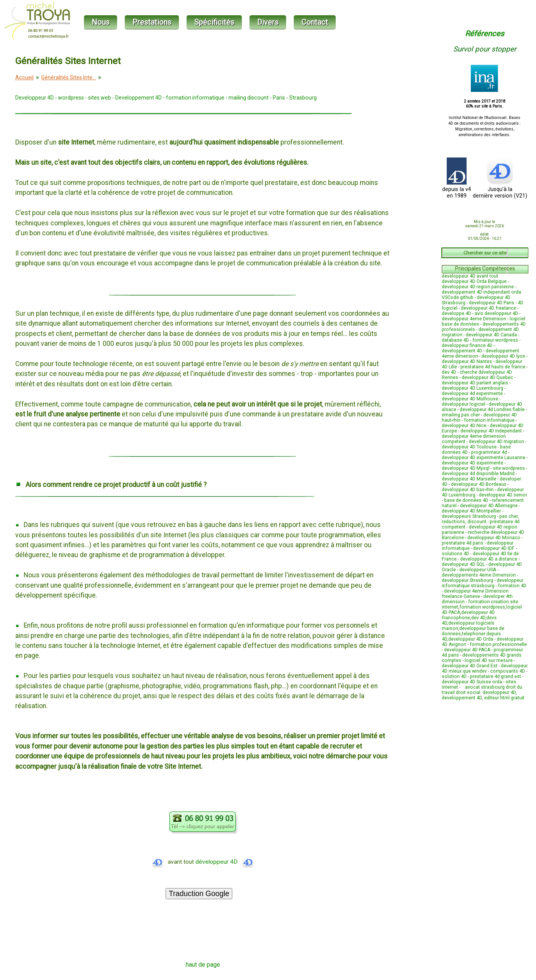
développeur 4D (225, 862)
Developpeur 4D (35, 98)
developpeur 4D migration (497, 442)
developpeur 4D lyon (503, 356)
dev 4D (449, 372)
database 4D (455, 340)
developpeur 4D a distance (489, 559)
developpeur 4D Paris (492, 303)
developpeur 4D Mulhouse (470, 399)
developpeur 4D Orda (471, 639)
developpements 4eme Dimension (479, 575)
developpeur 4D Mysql (466, 468)
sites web (100, 98)
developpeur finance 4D (467, 345)
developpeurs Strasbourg (469, 516)
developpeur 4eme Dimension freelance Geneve (475, 594)
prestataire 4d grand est (496, 676)
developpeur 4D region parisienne (478, 287)
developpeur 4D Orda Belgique (474, 281)
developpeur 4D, (500, 692)
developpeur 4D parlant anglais (475, 383)
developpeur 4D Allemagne (489, 506)
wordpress (71, 98)
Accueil (24, 77)
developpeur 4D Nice (464, 426)
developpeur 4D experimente (472, 463)
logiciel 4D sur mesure (489, 660)
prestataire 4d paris (463, 543)
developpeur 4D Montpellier (471, 511)
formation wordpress (482, 607)
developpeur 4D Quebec (487, 378)
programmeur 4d (489, 452)
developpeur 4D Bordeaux (479, 484)
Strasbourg (303, 98)
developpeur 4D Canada (491, 335)
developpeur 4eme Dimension (474, 319)
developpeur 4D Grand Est (470, 666)
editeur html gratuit (504, 698)
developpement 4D (462, 351)
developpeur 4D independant (491, 431)
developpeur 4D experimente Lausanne (484, 458)
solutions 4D (456, 554)
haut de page (203, 965)
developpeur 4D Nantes (467, 361)
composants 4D (508, 671)
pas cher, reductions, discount (480, 519)
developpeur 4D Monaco (494, 538)
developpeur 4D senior (503, 495)
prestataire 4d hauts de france (493, 367)
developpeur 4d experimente (472, 394)
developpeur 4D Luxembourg (472, 388)
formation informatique (195, 98)
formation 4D (512, 586)
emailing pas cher (461, 415)
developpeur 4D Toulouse (469, 447)
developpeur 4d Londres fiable (492, 410)
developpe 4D (456, 313)
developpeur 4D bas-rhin (468, 490)
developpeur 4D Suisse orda (472, 682)
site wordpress (509, 468)
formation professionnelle (498, 644)
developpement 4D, (463, 698)
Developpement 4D (138, 98)
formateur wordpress (495, 340)
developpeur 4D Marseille (469, 479)
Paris (279, 98)
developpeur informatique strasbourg (483, 583)
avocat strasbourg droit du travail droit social (482, 690)
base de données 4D (466, 500)
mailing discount (249, 98)
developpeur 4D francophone (468, 615)
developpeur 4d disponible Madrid (478, 474)
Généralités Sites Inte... (68, 77)
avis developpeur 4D (496, 313)
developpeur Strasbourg (468, 580)
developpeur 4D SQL (463, 564)
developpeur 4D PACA (467, 650)
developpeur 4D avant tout (470, 276)
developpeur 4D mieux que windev (485, 668)
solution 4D (454, 676)
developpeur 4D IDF (494, 548)
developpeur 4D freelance (489, 308)
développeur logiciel (464, 404)
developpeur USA (478, 570)
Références (484, 34)
